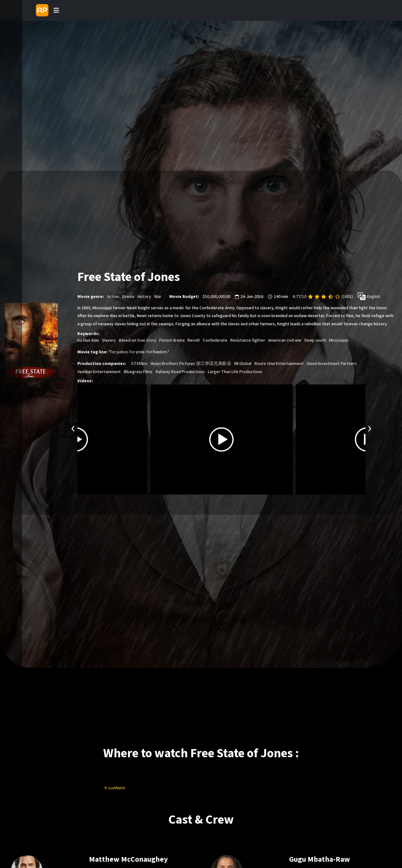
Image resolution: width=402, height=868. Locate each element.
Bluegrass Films (138, 372)
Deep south (315, 340)
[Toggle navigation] (56, 10)
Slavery (109, 340)
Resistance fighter (248, 340)
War (158, 297)
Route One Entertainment (279, 364)
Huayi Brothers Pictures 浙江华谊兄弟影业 (191, 364)
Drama (128, 297)
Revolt (194, 340)
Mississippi (339, 340)
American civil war (285, 340)
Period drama (172, 340)
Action (113, 297)
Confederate (215, 340)
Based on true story (138, 340)
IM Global (243, 364)
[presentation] (73, 428)
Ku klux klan (88, 340)
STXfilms (139, 364)
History (144, 297)
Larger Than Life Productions (235, 372)
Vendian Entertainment (99, 372)
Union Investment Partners (332, 364)
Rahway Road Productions (180, 372)
